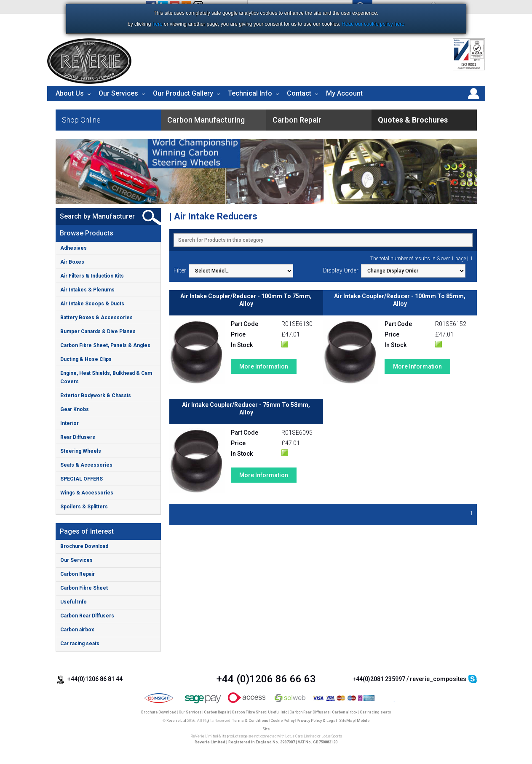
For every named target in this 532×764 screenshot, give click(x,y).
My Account (344, 93)
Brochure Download (84, 546)
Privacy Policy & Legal (317, 721)
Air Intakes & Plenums (87, 290)
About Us (70, 93)
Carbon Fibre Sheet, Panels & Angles (105, 345)
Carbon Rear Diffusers (87, 616)
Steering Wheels (81, 451)
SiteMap (347, 721)
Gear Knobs (75, 409)
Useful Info (74, 602)
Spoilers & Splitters (84, 507)
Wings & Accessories (87, 493)
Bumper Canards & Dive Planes (98, 331)
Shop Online (81, 120)
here (158, 24)
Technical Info (250, 93)
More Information (264, 366)
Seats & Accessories (86, 465)
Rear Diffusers (78, 437)
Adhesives (74, 248)
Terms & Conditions (250, 721)
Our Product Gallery (183, 93)
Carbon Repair (78, 574)
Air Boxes (72, 262)
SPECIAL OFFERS (82, 479)
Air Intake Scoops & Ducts (92, 304)
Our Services (118, 93)
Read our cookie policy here (373, 24)
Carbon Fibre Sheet (84, 588)
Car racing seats (80, 644)
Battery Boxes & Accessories (96, 318)
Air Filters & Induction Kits (92, 276)
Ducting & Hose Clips (86, 359)
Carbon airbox (77, 630)
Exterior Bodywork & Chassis (96, 395)
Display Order (341, 270)
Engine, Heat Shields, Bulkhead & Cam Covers (106, 377)
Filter (180, 270)
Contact (299, 93)
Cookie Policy (282, 721)
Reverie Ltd (176, 721)
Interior (70, 423)
